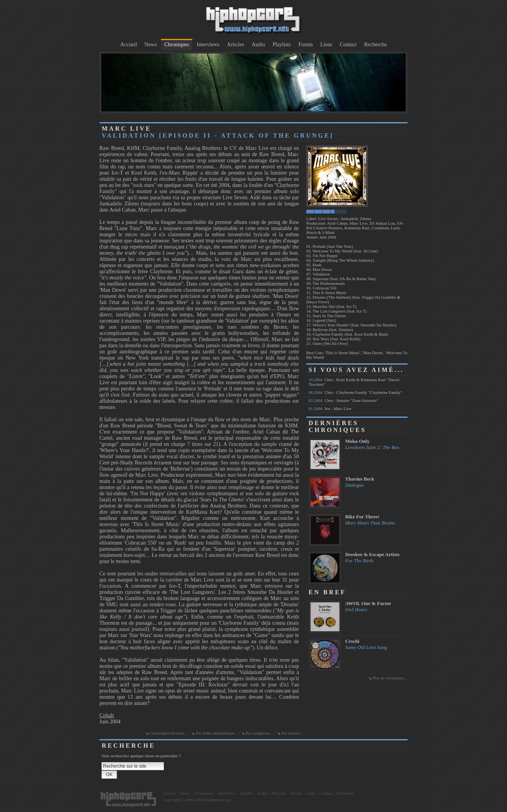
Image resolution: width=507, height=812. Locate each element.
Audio (258, 45)
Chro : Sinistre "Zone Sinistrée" (343, 400)
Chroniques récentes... (169, 733)
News (151, 45)
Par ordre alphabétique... (217, 733)
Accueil (129, 45)
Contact (348, 45)
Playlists (281, 45)
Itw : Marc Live (330, 409)
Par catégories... (259, 733)
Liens (326, 45)
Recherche (375, 45)
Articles (235, 45)
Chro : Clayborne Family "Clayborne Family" (355, 392)
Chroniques (177, 45)
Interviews (208, 45)
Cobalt (107, 715)
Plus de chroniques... (390, 678)
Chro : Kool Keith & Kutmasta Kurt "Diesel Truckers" (354, 382)
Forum (305, 45)
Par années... (292, 733)
